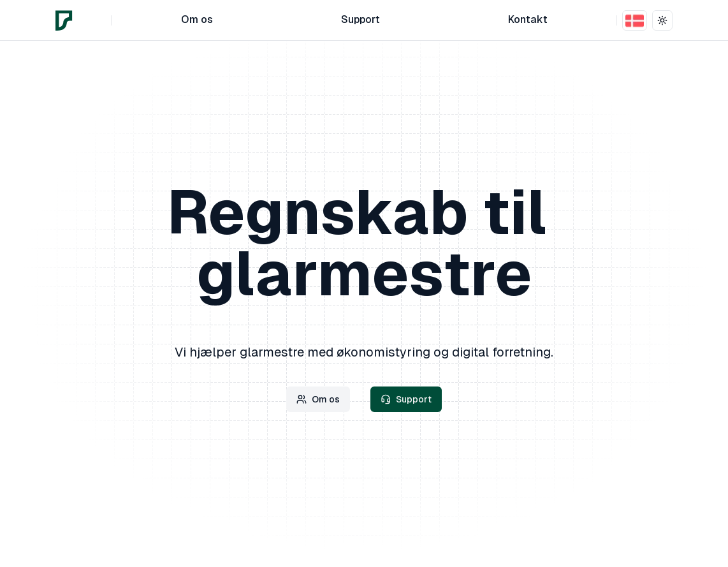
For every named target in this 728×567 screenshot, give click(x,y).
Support (406, 399)
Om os (318, 399)
